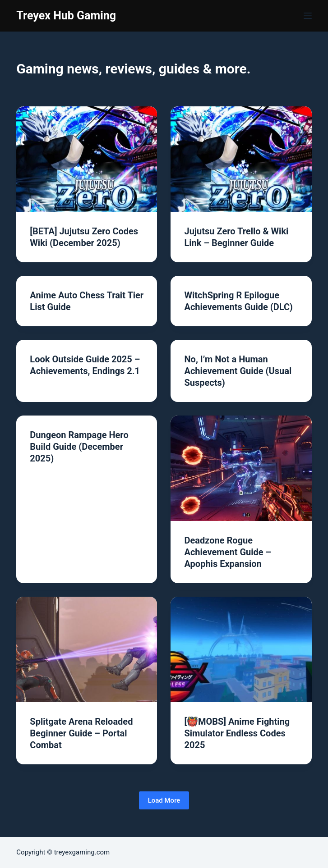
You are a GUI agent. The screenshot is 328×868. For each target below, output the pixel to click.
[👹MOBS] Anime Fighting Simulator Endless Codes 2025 (237, 733)
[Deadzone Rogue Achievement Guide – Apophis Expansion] (241, 468)
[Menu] (308, 16)
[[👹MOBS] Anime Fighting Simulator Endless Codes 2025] (241, 649)
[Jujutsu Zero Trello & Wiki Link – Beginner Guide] (241, 159)
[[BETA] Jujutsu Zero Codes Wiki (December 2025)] (87, 159)
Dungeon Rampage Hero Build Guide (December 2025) (79, 447)
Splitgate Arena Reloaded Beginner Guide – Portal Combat (81, 733)
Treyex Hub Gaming (66, 16)
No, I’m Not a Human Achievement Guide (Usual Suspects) (238, 371)
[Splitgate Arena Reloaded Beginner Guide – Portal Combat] (87, 649)
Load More (164, 800)
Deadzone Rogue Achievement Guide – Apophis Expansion (228, 552)
